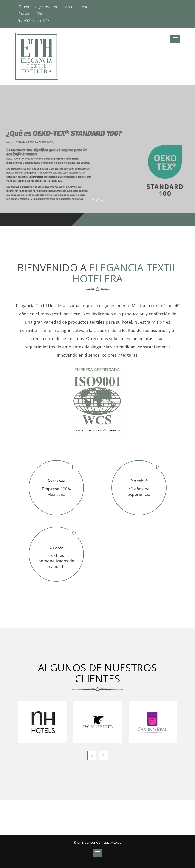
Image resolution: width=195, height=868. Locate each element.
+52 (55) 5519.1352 (39, 21)
